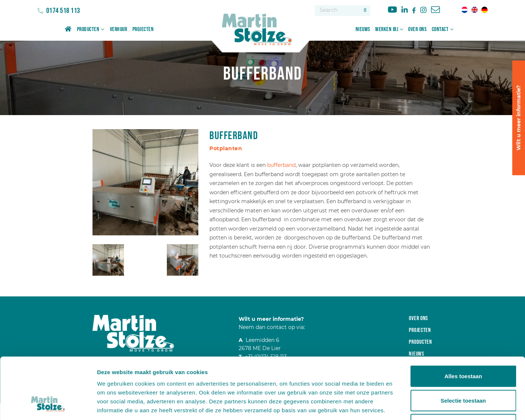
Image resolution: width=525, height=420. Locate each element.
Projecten (143, 29)
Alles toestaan (463, 323)
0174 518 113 (63, 11)
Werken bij (387, 29)
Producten (88, 29)
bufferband (281, 165)
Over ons (417, 29)
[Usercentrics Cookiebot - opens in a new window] (48, 406)
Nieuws (363, 29)
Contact (440, 29)
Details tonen (400, 405)
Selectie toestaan (463, 347)
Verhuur (119, 29)
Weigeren (463, 371)
